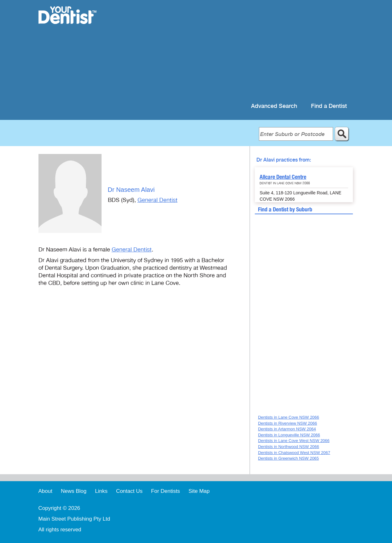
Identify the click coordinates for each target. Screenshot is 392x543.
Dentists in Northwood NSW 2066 (289, 447)
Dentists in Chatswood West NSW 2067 (294, 453)
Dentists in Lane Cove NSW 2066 (289, 417)
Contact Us (129, 491)
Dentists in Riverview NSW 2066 (287, 423)
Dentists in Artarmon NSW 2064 (287, 429)
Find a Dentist (329, 106)
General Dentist (158, 200)
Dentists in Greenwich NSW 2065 (288, 458)
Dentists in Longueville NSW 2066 (289, 435)
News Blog (74, 491)
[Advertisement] (237, 50)
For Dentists (166, 491)
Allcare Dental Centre (283, 177)
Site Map (199, 491)
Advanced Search (274, 106)
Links (101, 491)
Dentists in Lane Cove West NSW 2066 (294, 441)
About (45, 491)
